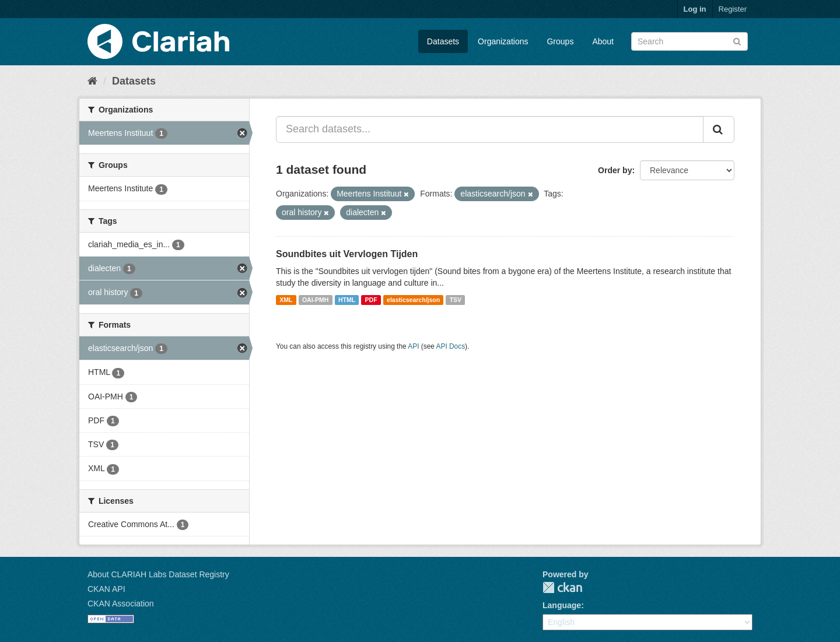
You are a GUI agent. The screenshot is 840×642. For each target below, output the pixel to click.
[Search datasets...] (490, 129)
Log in (695, 9)
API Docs (451, 346)
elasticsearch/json (413, 300)
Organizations (503, 41)
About (603, 41)
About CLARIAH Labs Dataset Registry (158, 574)
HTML (347, 300)
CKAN (562, 587)
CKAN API (106, 589)
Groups (560, 41)
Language (562, 605)
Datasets (443, 41)
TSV (456, 300)
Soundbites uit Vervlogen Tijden (347, 254)
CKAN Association (121, 604)
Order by (615, 170)
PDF (371, 300)
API (413, 346)
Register (733, 9)
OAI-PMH (316, 300)
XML (286, 300)
